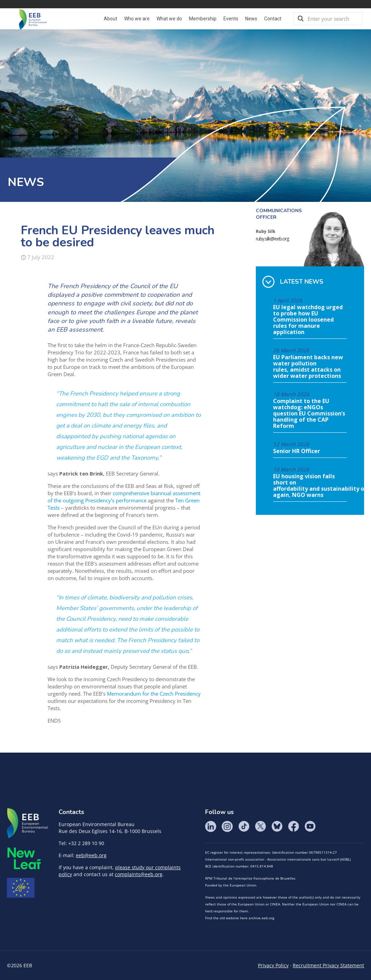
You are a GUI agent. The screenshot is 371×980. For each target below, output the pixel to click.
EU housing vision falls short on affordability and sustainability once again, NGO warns (310, 486)
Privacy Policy (273, 965)
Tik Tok (244, 826)
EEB (28, 823)
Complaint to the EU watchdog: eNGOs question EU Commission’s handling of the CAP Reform (309, 414)
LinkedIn (211, 826)
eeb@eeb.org (91, 855)
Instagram (227, 826)
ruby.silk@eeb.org (273, 239)
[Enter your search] (328, 19)
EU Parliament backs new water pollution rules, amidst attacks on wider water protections (308, 367)
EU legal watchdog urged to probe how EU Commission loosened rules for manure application (308, 320)
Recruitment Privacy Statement (328, 965)
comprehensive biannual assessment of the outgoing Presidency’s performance (124, 497)
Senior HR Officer (297, 451)
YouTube (310, 826)
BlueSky (277, 826)
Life (21, 888)
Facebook (293, 826)
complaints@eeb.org (139, 874)
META (24, 858)
